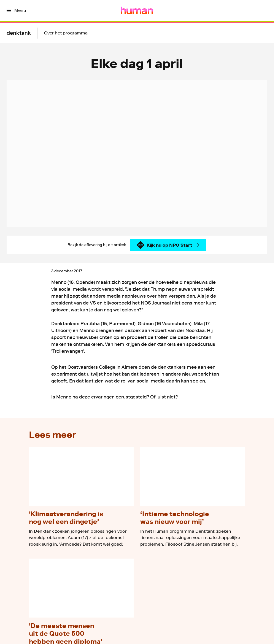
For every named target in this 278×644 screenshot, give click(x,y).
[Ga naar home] (137, 10)
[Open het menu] (16, 10)
